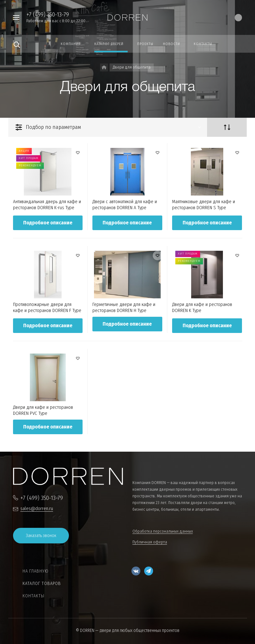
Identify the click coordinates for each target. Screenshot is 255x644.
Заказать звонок (41, 536)
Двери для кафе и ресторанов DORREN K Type (202, 307)
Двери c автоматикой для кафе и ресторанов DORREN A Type (125, 205)
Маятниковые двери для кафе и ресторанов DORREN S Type (204, 205)
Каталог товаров (42, 584)
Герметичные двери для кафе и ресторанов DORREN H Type (124, 307)
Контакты (34, 596)
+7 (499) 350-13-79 (48, 14)
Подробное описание (48, 223)
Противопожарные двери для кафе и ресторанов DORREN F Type (47, 307)
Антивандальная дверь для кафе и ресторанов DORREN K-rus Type (47, 205)
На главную (36, 571)
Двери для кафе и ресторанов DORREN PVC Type (43, 410)
